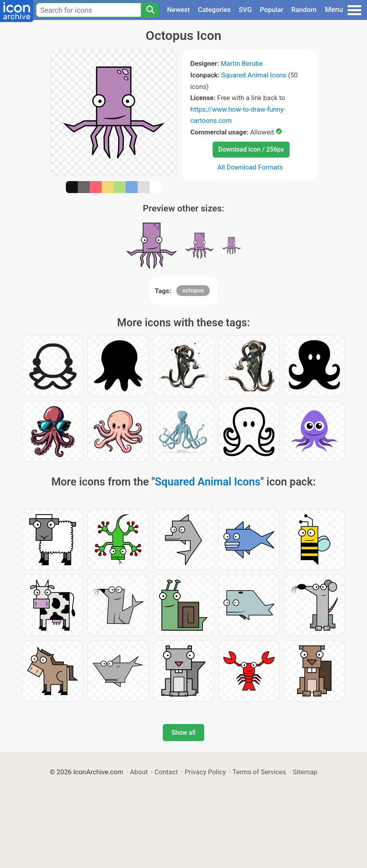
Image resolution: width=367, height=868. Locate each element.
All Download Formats (250, 167)
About (139, 772)
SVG (246, 10)
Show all (183, 733)
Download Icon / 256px (251, 149)
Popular (271, 10)
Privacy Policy (205, 772)
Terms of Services (259, 772)
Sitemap (305, 772)
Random (304, 10)
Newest (179, 10)
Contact (166, 772)
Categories (214, 10)
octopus (193, 290)
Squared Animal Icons (254, 75)
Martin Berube (242, 63)
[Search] (150, 10)
